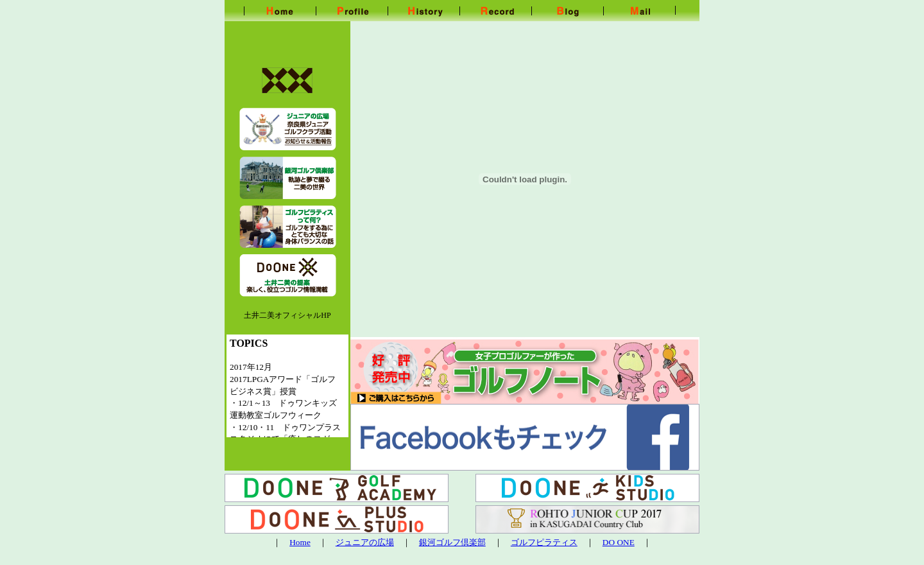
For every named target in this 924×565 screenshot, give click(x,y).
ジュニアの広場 (365, 542)
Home (300, 542)
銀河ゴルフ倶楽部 (452, 542)
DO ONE (619, 542)
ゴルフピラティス (544, 542)
